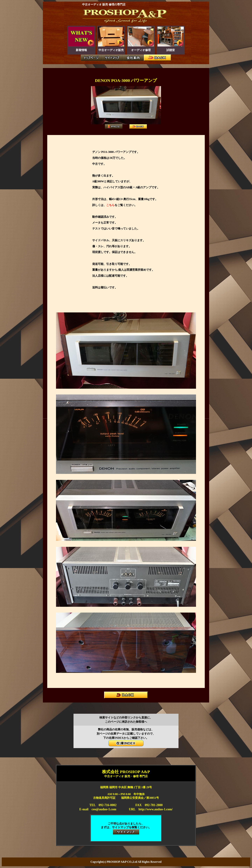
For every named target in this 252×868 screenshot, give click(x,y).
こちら (110, 205)
